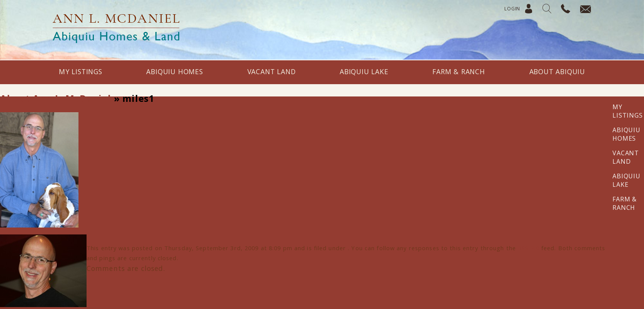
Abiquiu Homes (174, 71)
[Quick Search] (544, 10)
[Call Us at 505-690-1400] (562, 10)
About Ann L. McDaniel (56, 98)
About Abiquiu (557, 71)
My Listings (81, 71)
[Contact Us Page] (582, 10)
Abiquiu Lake (364, 71)
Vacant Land (272, 71)
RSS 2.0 (529, 248)
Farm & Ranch (459, 71)
